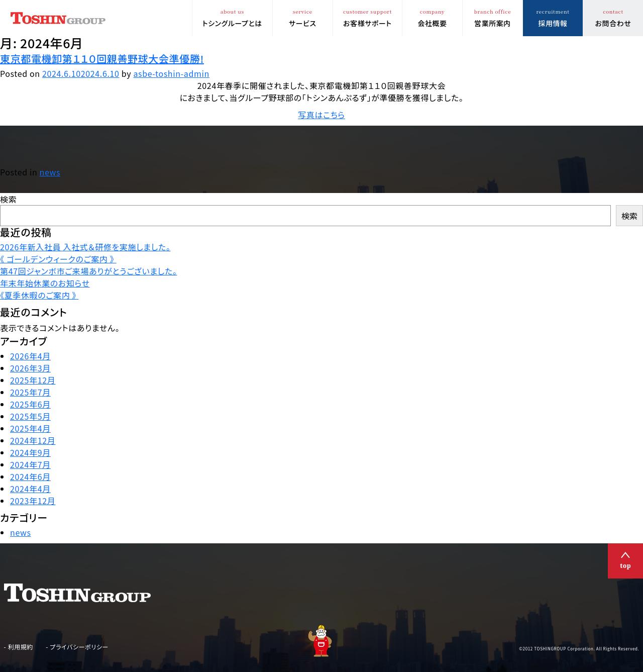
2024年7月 (30, 464)
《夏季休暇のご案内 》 (39, 295)
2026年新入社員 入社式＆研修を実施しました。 (85, 247)
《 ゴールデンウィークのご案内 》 (58, 259)
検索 (8, 199)
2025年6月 (30, 404)
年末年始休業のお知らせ (45, 283)
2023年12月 (33, 501)
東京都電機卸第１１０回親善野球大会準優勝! (102, 59)
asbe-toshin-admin (171, 73)
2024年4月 (30, 489)
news (50, 172)
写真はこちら (321, 115)
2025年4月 (30, 428)
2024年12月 (33, 440)
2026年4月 (30, 356)
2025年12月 (33, 380)
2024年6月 (30, 476)
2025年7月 (30, 392)
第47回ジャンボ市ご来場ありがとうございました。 (88, 271)
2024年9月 (30, 452)
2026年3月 (30, 368)
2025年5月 (30, 416)
